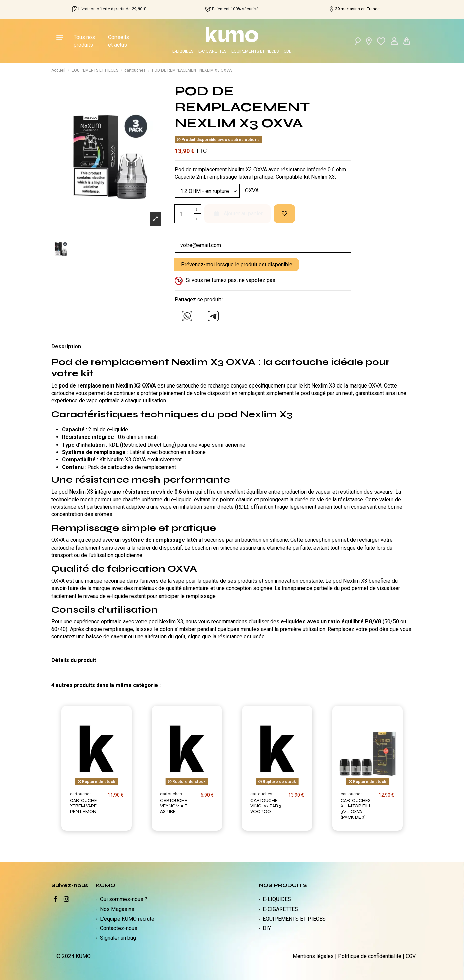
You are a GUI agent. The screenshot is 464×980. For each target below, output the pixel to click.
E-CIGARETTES (212, 51)
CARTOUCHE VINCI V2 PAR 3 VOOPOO (266, 806)
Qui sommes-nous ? (124, 900)
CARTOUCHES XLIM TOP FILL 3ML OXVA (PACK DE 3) (356, 809)
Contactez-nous (119, 929)
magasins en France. (358, 9)
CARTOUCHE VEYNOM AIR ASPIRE (174, 806)
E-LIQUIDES (183, 51)
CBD (288, 51)
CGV (411, 956)
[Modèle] (207, 191)
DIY (267, 929)
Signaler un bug (118, 938)
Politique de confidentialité (370, 956)
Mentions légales (313, 956)
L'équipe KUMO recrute (127, 919)
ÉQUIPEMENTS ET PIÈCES (255, 51)
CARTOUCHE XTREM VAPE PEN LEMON (83, 806)
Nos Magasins (117, 909)
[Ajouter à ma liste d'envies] (284, 214)
